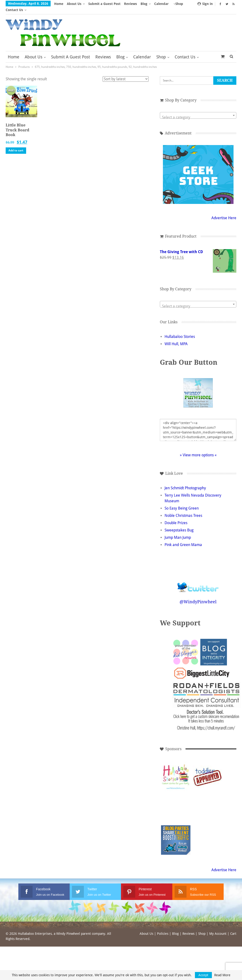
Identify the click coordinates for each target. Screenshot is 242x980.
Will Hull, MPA (176, 338)
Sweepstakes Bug (179, 524)
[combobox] (198, 109)
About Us (74, 4)
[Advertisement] (176, 802)
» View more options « (198, 449)
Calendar (142, 51)
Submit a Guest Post (104, 4)
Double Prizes (176, 517)
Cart (233, 927)
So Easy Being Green (182, 502)
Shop (161, 51)
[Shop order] (126, 73)
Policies (163, 927)
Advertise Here (224, 212)
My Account (218, 927)
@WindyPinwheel (198, 596)
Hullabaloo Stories (180, 330)
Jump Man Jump (178, 531)
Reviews (131, 4)
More (160, 4)
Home (59, 4)
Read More (222, 975)
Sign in (205, 4)
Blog (144, 4)
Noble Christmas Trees (183, 509)
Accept (203, 975)
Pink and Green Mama (183, 539)
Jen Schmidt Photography (185, 482)
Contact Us (185, 51)
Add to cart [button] (16, 144)
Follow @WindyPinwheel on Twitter (198, 578)
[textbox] (198, 111)
